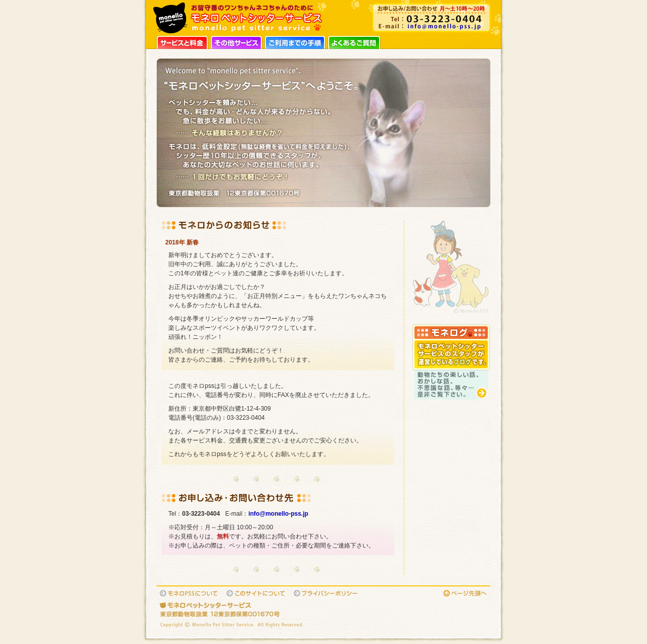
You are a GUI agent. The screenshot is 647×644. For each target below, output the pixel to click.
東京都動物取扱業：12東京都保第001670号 (243, 614)
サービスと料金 (182, 42)
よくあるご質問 (354, 42)
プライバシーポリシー (326, 593)
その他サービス (236, 42)
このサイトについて (257, 593)
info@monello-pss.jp (431, 26)
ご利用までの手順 (295, 42)
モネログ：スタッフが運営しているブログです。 (451, 362)
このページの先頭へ (465, 593)
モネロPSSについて (190, 593)
